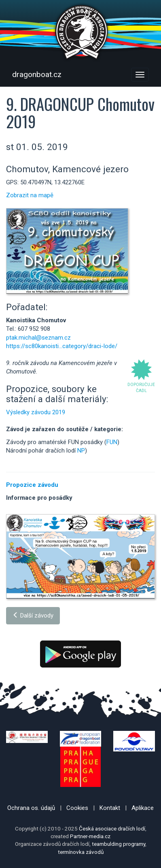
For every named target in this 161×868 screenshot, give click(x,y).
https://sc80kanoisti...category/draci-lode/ (62, 346)
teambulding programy (119, 844)
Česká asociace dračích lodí (112, 828)
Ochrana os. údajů (31, 808)
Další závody (33, 616)
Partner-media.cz (90, 836)
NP (81, 451)
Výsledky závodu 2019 (36, 412)
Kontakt (110, 808)
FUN (112, 442)
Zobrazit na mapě (30, 195)
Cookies (77, 808)
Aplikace (143, 808)
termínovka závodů (81, 852)
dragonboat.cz (37, 74)
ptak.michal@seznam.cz (38, 338)
